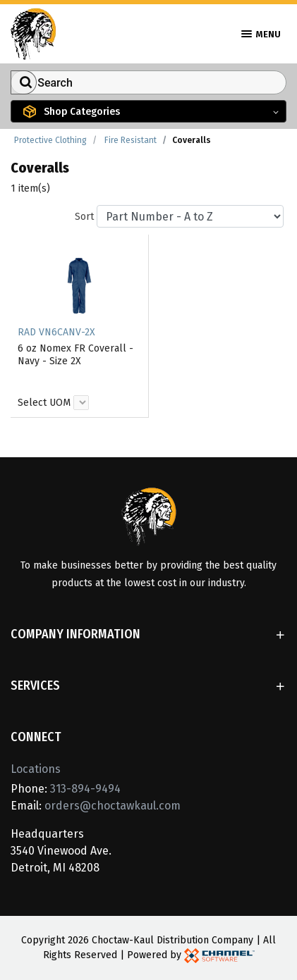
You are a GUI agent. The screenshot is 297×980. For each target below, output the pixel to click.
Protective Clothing (50, 140)
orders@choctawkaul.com (113, 806)
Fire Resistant (131, 140)
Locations (36, 769)
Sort (84, 217)
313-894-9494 (85, 789)
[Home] (34, 33)
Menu (261, 34)
